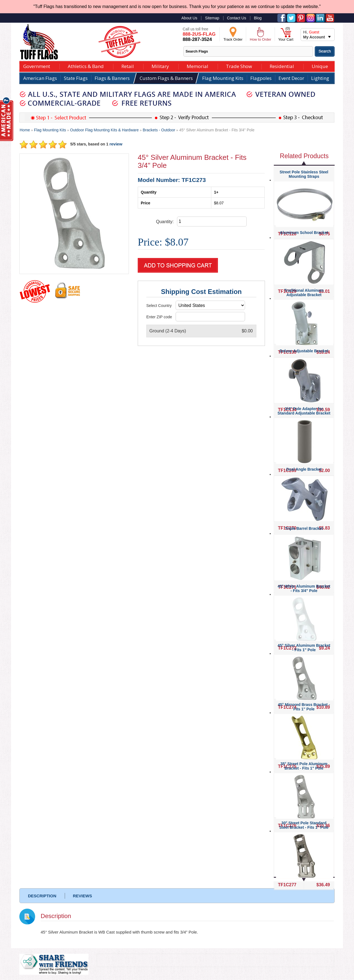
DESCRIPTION (42, 896)
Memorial (197, 66)
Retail (128, 66)
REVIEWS (83, 896)
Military (160, 66)
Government (37, 66)
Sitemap (212, 18)
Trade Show (239, 66)
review (116, 144)
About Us (189, 18)
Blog (258, 18)
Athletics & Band (86, 66)
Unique (320, 66)
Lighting (320, 78)
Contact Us (237, 18)
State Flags (76, 78)
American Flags (40, 78)
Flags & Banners (112, 78)
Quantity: (165, 222)
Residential (282, 66)
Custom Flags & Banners (166, 78)
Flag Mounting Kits (223, 78)
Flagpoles (261, 78)
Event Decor (291, 78)
